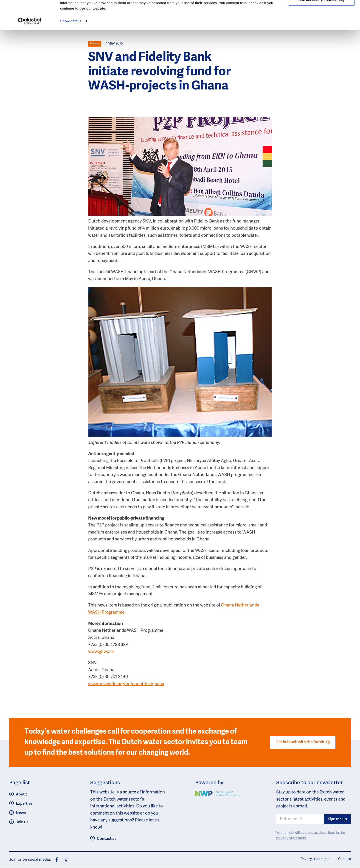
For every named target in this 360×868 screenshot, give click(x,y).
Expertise (24, 804)
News (21, 813)
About (21, 794)
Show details (71, 46)
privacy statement (291, 838)
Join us (22, 822)
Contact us (107, 839)
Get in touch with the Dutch (303, 742)
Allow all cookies (322, 11)
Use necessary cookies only (322, 25)
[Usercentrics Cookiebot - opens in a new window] (30, 46)
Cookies (345, 859)
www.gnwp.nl (101, 652)
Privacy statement (315, 859)
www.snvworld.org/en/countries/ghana (126, 684)
